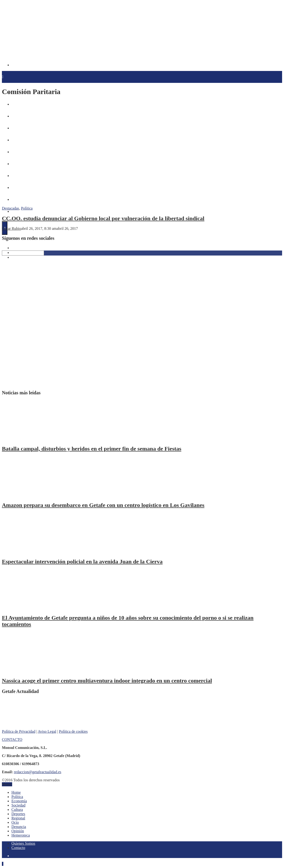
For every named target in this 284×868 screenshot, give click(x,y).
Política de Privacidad (19, 731)
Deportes (18, 814)
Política (27, 208)
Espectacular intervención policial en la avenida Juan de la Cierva (82, 562)
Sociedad (18, 805)
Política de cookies (73, 731)
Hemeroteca (19, 212)
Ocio (15, 822)
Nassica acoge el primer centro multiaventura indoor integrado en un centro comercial (107, 681)
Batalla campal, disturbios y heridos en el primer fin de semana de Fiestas (92, 449)
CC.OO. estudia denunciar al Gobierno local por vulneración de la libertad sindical (103, 218)
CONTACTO (12, 740)
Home (16, 792)
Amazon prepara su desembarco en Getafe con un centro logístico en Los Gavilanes (103, 505)
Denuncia (19, 827)
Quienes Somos (23, 843)
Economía (19, 801)
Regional (18, 818)
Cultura (17, 810)
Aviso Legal (47, 731)
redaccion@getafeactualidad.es (37, 772)
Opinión (18, 831)
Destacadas (10, 208)
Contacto (18, 848)
